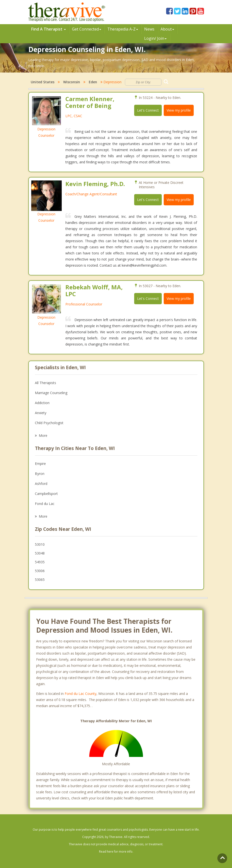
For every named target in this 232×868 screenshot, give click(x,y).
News (149, 29)
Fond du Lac (45, 504)
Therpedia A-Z (123, 29)
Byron (40, 474)
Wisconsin (72, 82)
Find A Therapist (49, 29)
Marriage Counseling (51, 393)
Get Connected (87, 29)
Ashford (41, 484)
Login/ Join (155, 38)
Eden (93, 82)
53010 (40, 544)
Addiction (42, 403)
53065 (40, 580)
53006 (40, 571)
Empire (40, 464)
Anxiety (41, 413)
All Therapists (45, 383)
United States (43, 82)
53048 (40, 553)
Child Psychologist (49, 423)
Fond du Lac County (81, 694)
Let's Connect (148, 110)
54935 (40, 562)
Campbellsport (46, 494)
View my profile (179, 110)
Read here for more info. (116, 852)
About (167, 29)
